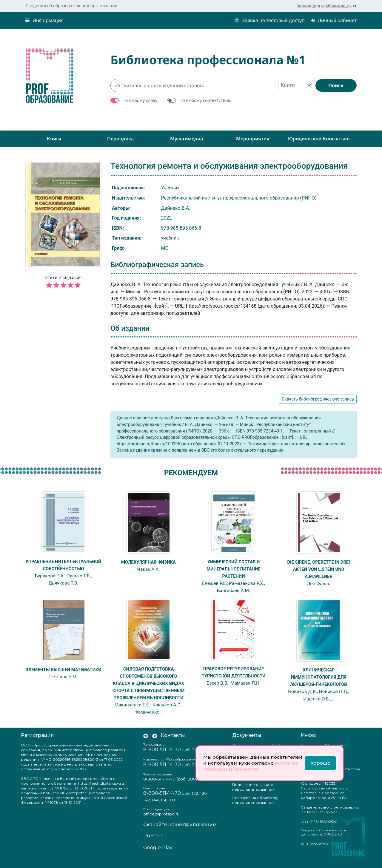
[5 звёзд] (63, 285)
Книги (54, 139)
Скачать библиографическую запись (318, 399)
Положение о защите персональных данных (253, 794)
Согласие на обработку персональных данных (255, 807)
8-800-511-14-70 (162, 756)
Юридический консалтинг (319, 139)
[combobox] (295, 85)
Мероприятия (253, 139)
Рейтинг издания (63, 283)
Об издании (130, 328)
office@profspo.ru (161, 821)
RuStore (153, 843)
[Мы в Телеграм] (155, 742)
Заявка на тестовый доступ (270, 20)
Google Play (158, 855)
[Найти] (336, 85)
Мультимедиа (187, 139)
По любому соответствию (205, 100)
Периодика (120, 139)
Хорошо (321, 763)
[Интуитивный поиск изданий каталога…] (194, 85)
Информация (44, 20)
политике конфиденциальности (251, 766)
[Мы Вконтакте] (146, 742)
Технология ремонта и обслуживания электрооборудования (229, 166)
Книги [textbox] (288, 85)
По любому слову (140, 100)
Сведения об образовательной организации (72, 6)
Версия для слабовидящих (326, 6)
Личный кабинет (334, 20)
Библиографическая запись (157, 265)
